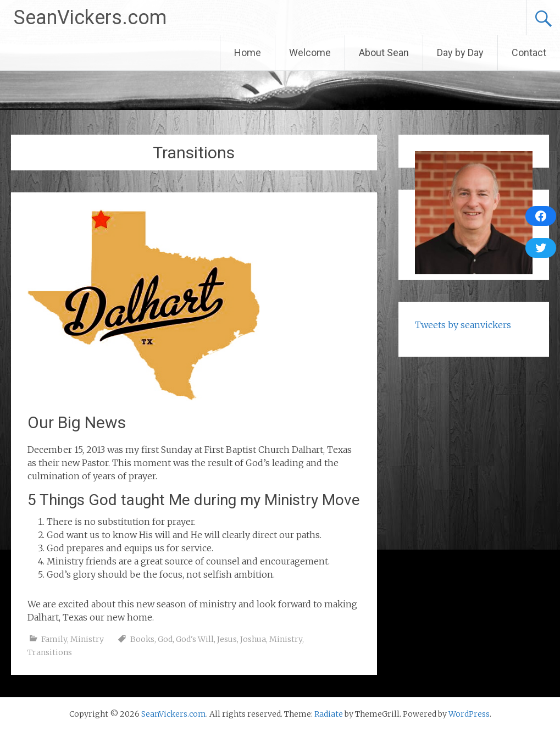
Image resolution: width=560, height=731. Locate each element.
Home (248, 52)
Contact (529, 52)
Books (142, 639)
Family (54, 639)
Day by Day (460, 52)
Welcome (310, 52)
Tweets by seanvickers (463, 325)
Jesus (227, 639)
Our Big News (77, 422)
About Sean (384, 52)
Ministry (87, 639)
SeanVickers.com (90, 18)
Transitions (50, 652)
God (165, 639)
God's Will (195, 639)
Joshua (253, 639)
